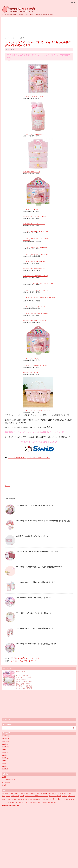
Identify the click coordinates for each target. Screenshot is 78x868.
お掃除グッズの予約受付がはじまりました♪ (32, 536)
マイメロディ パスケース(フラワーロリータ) (36, 290)
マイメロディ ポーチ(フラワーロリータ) (34, 306)
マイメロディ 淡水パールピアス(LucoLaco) (35, 247)
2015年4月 (5, 761)
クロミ (4, 777)
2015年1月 (5, 769)
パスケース (65, 796)
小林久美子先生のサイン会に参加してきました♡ (34, 598)
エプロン (57, 794)
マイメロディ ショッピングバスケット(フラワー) (37, 411)
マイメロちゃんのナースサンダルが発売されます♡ (35, 629)
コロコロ (8, 796)
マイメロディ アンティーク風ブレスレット (35, 366)
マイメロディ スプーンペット (31, 210)
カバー (61, 794)
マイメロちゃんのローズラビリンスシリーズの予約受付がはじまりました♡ (44, 521)
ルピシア (19, 802)
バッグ (59, 796)
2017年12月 (6, 736)
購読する (7, 720)
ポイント (27, 800)
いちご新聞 (20, 794)
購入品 (4, 785)
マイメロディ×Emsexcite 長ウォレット (34, 224)
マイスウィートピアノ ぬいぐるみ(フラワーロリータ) (38, 283)
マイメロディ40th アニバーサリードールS (35, 269)
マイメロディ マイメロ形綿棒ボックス (34, 134)
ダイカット (38, 796)
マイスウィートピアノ (17, 458)
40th (3, 794)
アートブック (51, 794)
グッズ (40, 458)
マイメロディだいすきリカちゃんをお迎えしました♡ (36, 506)
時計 (39, 802)
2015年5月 (5, 758)
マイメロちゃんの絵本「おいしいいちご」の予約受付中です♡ (39, 567)
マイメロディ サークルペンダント (33, 373)
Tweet (7, 486)
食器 (52, 802)
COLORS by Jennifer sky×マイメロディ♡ (25, 658)
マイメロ (47, 458)
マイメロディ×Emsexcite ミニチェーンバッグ (36, 231)
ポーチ (46, 800)
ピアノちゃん (72, 796)
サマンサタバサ (15, 796)
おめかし (27, 794)
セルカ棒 (22, 796)
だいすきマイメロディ (19, 9)
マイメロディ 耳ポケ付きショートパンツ (35, 321)
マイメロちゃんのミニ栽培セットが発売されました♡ (36, 582)
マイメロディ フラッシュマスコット (33, 97)
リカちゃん (13, 802)
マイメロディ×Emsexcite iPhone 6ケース (35, 217)
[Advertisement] (17, 704)
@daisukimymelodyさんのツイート (15, 805)
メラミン (7, 802)
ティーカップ (45, 796)
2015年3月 (5, 764)
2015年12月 (6, 747)
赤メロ (45, 802)
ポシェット (41, 800)
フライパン (10, 800)
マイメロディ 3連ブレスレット (32, 172)
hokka (15, 794)
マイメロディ (32, 458)
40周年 (7, 794)
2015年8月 (5, 750)
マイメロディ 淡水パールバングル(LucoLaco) (36, 254)
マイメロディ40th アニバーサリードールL (35, 262)
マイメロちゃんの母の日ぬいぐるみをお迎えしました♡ (37, 644)
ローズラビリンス (27, 802)
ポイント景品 (34, 800)
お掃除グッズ (33, 794)
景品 (42, 802)
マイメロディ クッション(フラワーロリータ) (36, 314)
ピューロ (4, 800)
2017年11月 (5, 739)
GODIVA (11, 794)
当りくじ (35, 802)
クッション (67, 794)
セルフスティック (29, 796)
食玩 (55, 802)
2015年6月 (5, 755)
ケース (4, 796)
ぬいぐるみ (42, 793)
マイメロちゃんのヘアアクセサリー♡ (24, 661)
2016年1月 (5, 744)
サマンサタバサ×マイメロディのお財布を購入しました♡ (37, 552)
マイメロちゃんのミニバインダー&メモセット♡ (34, 613)
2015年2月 (5, 766)
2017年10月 (6, 742)
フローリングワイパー (19, 800)
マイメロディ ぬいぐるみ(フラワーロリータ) (36, 276)
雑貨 (49, 802)
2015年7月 (5, 753)
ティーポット (52, 796)
